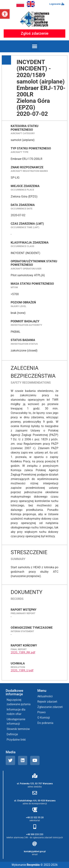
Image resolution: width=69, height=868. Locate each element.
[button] (5, 14)
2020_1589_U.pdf (22, 670)
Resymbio (33, 865)
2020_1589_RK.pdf (23, 652)
